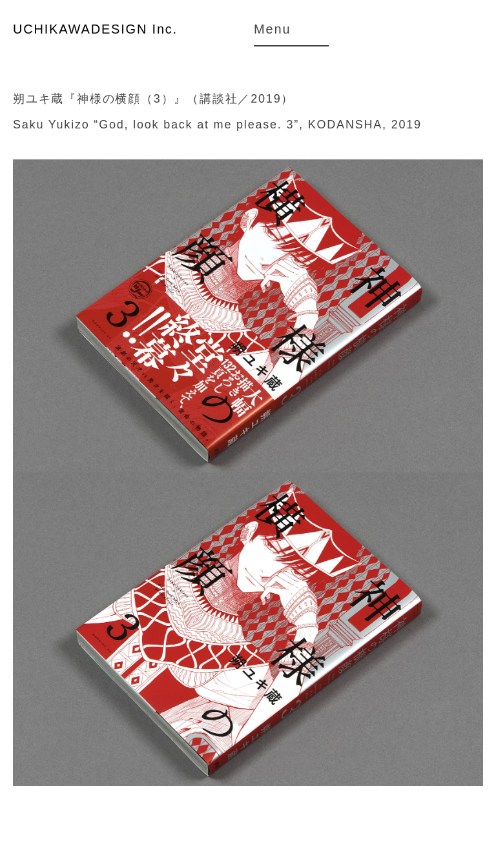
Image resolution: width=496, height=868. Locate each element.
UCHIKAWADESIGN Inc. (95, 29)
